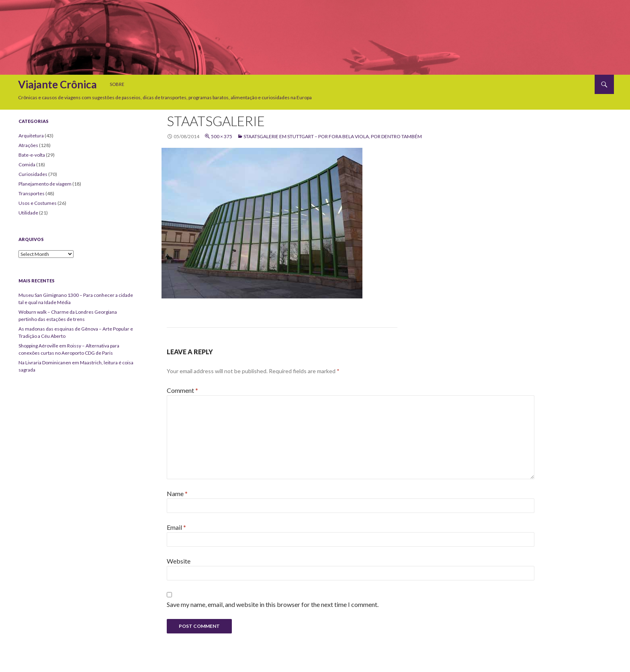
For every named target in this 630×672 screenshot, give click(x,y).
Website (179, 561)
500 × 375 (222, 136)
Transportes (32, 193)
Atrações (28, 145)
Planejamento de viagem (45, 184)
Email (176, 527)
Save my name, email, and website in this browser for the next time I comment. (273, 604)
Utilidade (28, 213)
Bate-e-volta (32, 155)
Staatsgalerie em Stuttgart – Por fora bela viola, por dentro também (333, 136)
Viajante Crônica (57, 84)
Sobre (117, 84)
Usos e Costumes (38, 203)
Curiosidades (33, 174)
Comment (182, 390)
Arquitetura (31, 136)
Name (177, 493)
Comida (27, 164)
